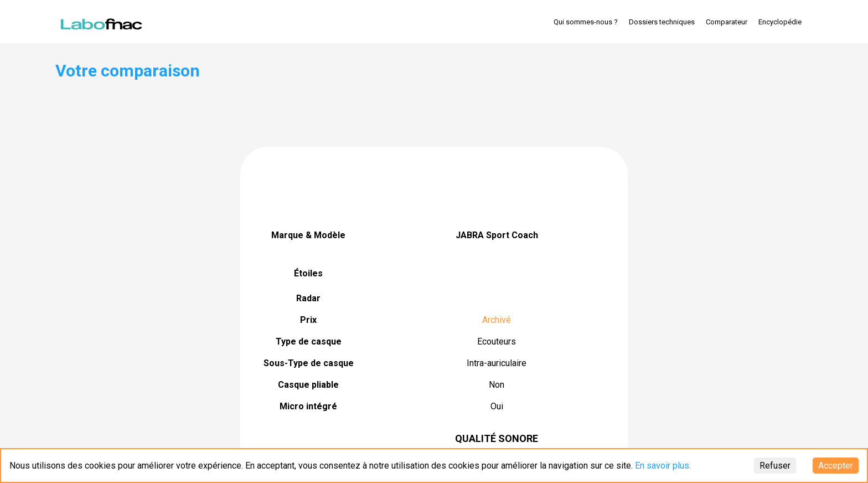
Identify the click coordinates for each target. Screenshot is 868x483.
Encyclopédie (780, 22)
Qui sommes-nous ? (586, 22)
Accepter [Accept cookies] (836, 466)
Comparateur (727, 22)
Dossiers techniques (662, 22)
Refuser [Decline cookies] (775, 466)
